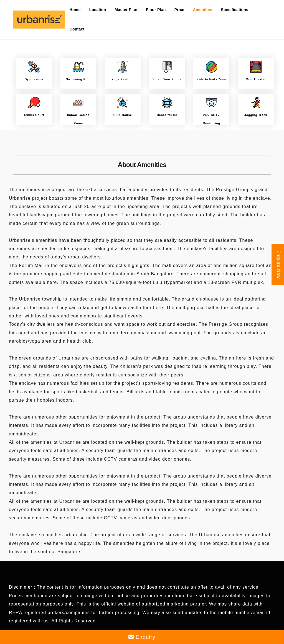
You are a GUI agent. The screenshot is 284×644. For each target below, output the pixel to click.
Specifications (234, 10)
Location (98, 10)
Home (75, 10)
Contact (77, 29)
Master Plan (126, 10)
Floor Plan (156, 10)
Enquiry (142, 637)
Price (179, 10)
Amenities (202, 10)
